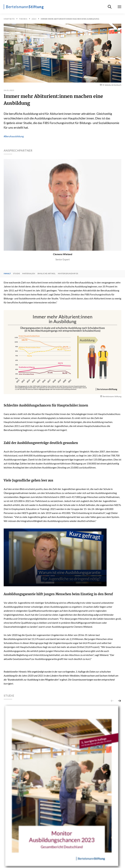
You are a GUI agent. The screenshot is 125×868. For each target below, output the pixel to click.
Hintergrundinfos (68, 274)
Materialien (29, 274)
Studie (17, 274)
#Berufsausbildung (14, 136)
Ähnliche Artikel (47, 274)
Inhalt (7, 274)
